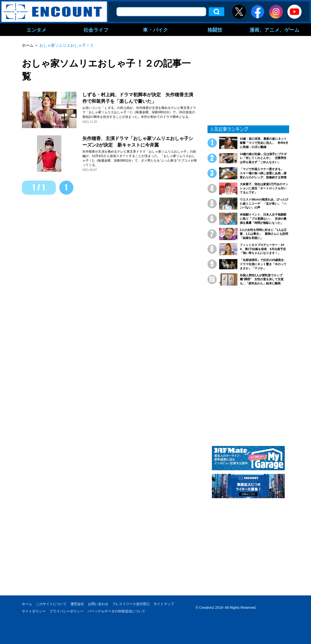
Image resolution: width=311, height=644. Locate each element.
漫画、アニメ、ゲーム (275, 30)
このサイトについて (51, 604)
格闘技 (215, 30)
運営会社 (77, 604)
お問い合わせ (98, 604)
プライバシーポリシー (67, 611)
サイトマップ (164, 604)
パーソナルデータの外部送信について (116, 611)
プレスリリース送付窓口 (131, 604)
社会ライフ (96, 30)
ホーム (27, 604)
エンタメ (36, 30)
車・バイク (155, 30)
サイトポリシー (34, 611)
